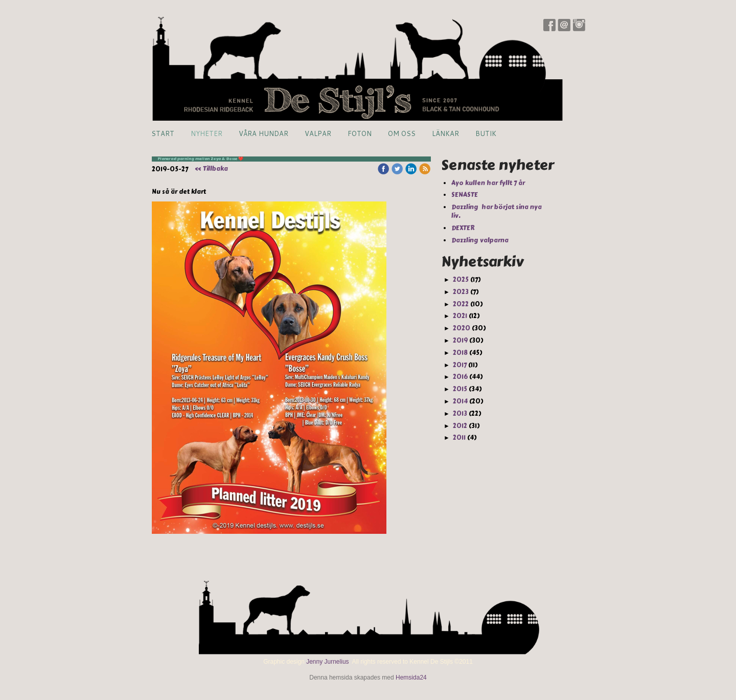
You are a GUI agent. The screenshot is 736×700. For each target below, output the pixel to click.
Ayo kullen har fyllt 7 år (489, 183)
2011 (459, 438)
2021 (460, 316)
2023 (461, 292)
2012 (460, 426)
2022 (461, 304)
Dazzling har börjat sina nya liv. (497, 211)
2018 (460, 353)
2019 (460, 341)
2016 (460, 377)
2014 (460, 401)
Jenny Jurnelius (327, 662)
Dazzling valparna (481, 240)
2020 (462, 328)
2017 (460, 365)
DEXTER (464, 228)
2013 (460, 414)
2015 (460, 389)
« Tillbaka (211, 169)
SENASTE (465, 195)
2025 (461, 280)
